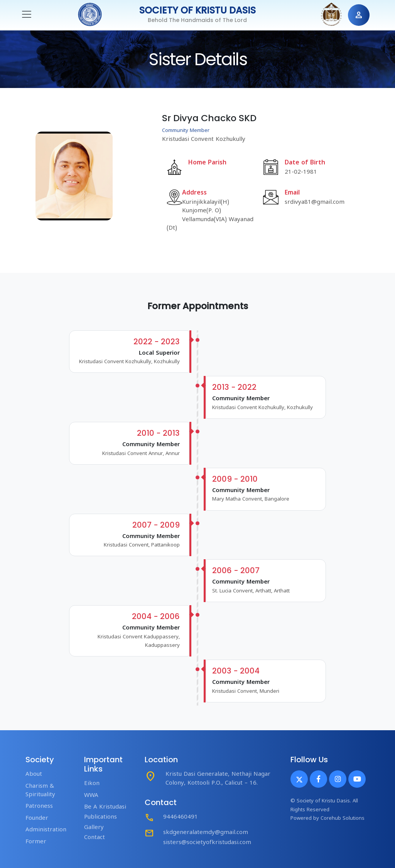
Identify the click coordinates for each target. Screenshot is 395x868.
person (359, 15)
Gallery (94, 828)
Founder (37, 818)
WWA (91, 796)
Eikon (92, 784)
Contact (95, 838)
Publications (100, 817)
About (34, 774)
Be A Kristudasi (105, 807)
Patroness (39, 806)
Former (36, 842)
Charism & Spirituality (40, 791)
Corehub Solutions (343, 819)
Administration (46, 830)
